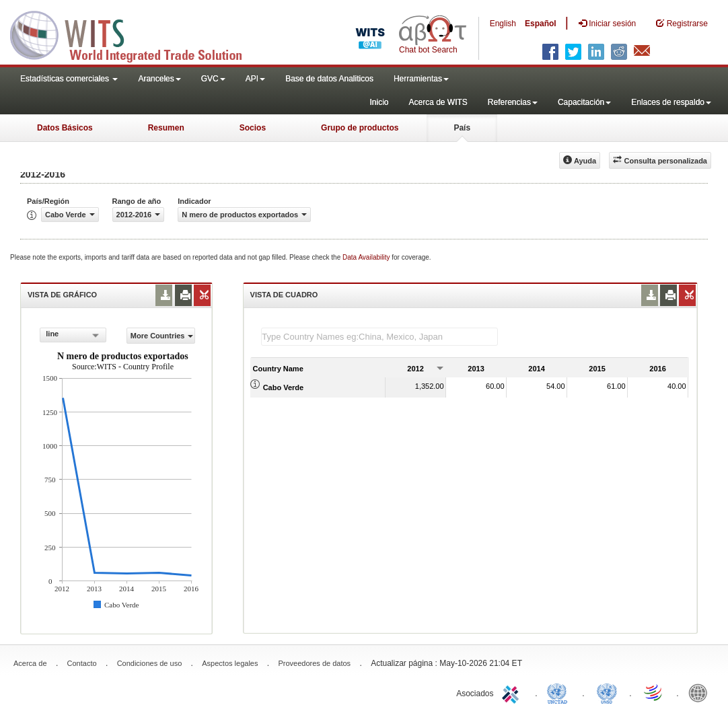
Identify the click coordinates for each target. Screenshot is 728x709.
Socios (253, 128)
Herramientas (421, 79)
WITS (135, 34)
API (255, 79)
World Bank (701, 692)
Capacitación (584, 102)
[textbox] (379, 337)
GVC (213, 79)
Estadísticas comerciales (69, 79)
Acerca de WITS (438, 102)
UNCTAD (560, 692)
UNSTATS (607, 692)
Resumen (166, 128)
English (503, 24)
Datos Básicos (65, 128)
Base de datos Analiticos (329, 79)
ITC (513, 692)
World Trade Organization (654, 692)
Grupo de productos (360, 128)
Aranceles (159, 79)
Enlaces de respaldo (671, 102)
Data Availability (367, 257)
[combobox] (73, 335)
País (462, 128)
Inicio (379, 102)
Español (541, 24)
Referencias (513, 102)
